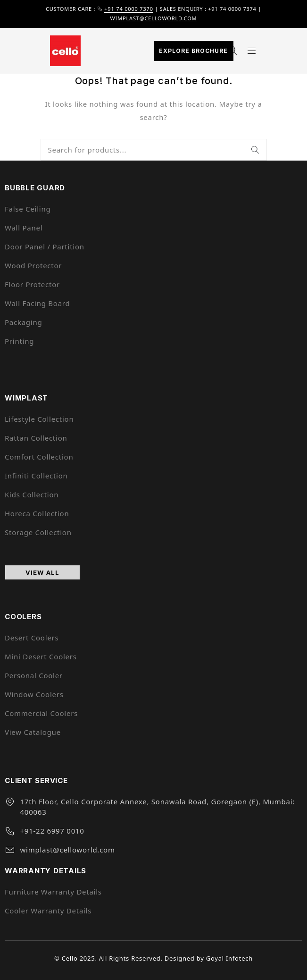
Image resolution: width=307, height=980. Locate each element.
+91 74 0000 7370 (129, 9)
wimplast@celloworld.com (154, 18)
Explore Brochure (194, 51)
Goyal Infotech (229, 958)
